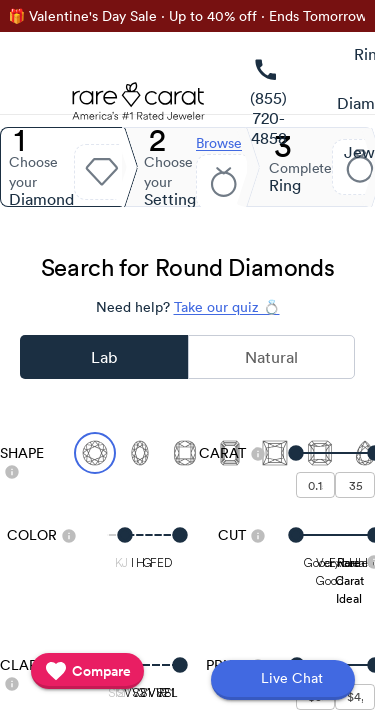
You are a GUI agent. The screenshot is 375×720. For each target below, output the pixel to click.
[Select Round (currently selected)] (95, 453)
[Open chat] (283, 680)
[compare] (87, 671)
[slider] (336, 453)
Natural (271, 357)
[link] (268, 103)
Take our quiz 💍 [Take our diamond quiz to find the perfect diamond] (227, 307)
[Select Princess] (275, 453)
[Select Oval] (140, 453)
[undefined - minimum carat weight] (316, 485)
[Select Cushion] (185, 453)
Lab (104, 357)
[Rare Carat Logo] (139, 106)
